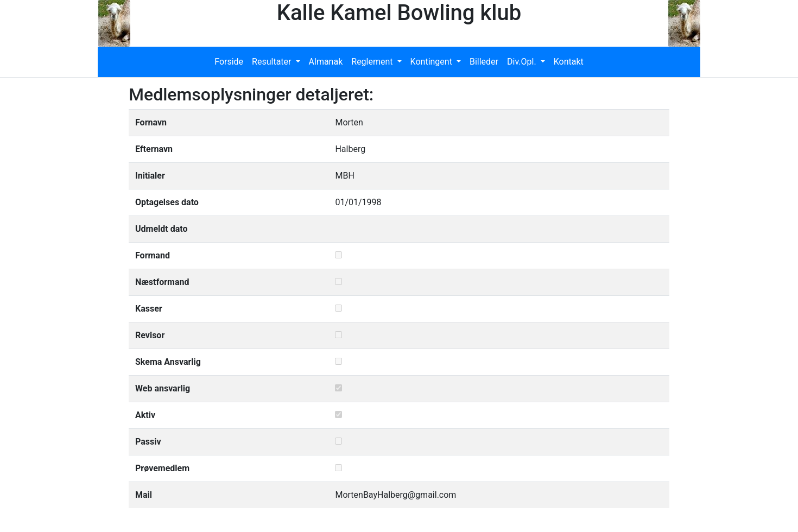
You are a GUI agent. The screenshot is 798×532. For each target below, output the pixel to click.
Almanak (326, 62)
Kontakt (569, 62)
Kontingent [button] (432, 62)
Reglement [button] (373, 62)
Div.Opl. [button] (523, 62)
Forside (229, 62)
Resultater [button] (273, 62)
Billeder (484, 62)
